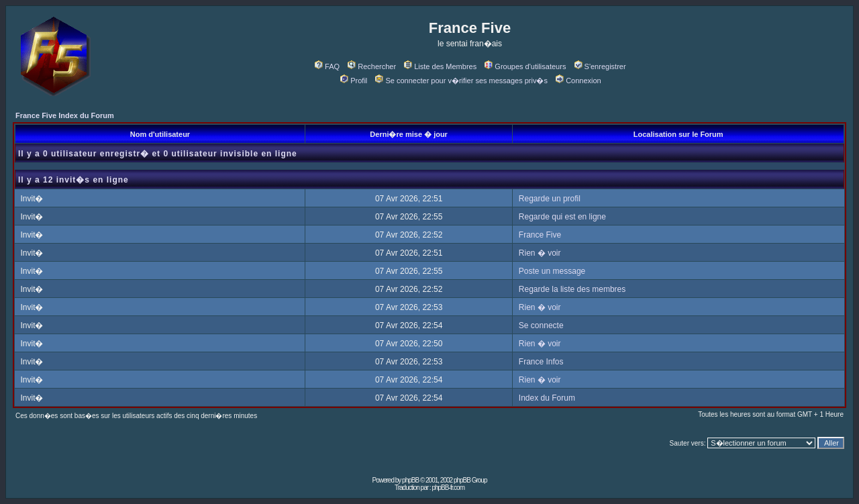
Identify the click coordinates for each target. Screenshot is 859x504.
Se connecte (541, 325)
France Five (540, 235)
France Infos (541, 362)
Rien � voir (540, 253)
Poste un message (552, 271)
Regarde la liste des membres (572, 289)
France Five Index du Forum (65, 115)
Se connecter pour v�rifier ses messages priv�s (461, 81)
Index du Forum (547, 398)
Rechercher (372, 66)
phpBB (410, 480)
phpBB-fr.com (448, 488)
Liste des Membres (440, 66)
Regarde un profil (550, 199)
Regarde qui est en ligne (562, 217)
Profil (354, 81)
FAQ (327, 66)
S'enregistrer (600, 66)
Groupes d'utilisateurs (525, 66)
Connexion (578, 81)
